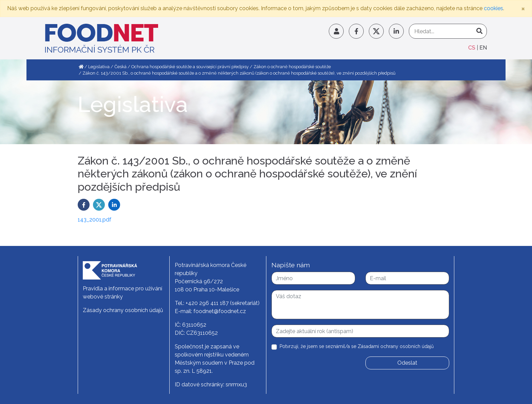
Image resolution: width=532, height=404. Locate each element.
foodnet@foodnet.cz (220, 311)
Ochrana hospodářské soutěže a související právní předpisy (190, 67)
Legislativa (99, 67)
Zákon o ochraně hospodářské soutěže (292, 67)
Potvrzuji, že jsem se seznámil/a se (357, 346)
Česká (120, 67)
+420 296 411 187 (207, 303)
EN (483, 48)
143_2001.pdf (94, 220)
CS (472, 48)
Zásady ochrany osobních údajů (123, 310)
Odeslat (407, 363)
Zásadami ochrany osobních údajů (396, 346)
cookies (493, 8)
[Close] (523, 8)
